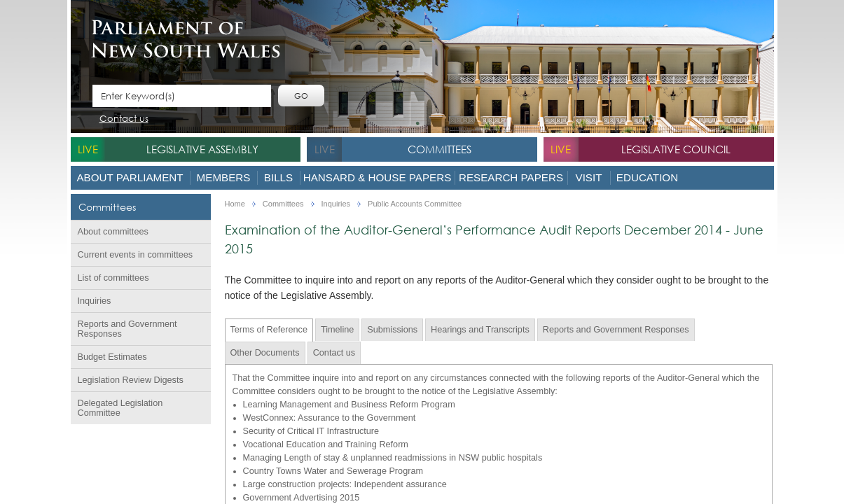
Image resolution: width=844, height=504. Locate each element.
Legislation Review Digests (131, 380)
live (88, 149)
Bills (278, 177)
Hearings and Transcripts (480, 330)
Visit (589, 177)
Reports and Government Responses (127, 329)
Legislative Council (676, 149)
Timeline (337, 330)
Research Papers (511, 177)
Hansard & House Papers (378, 177)
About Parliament (130, 177)
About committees (113, 232)
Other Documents (265, 353)
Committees (440, 149)
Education (647, 177)
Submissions (392, 330)
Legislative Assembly (202, 149)
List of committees (113, 278)
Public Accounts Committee (415, 204)
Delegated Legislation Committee (120, 408)
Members (224, 177)
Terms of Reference (269, 330)
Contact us (124, 119)
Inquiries (95, 301)
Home (235, 204)
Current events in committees (136, 255)
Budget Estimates (112, 357)
